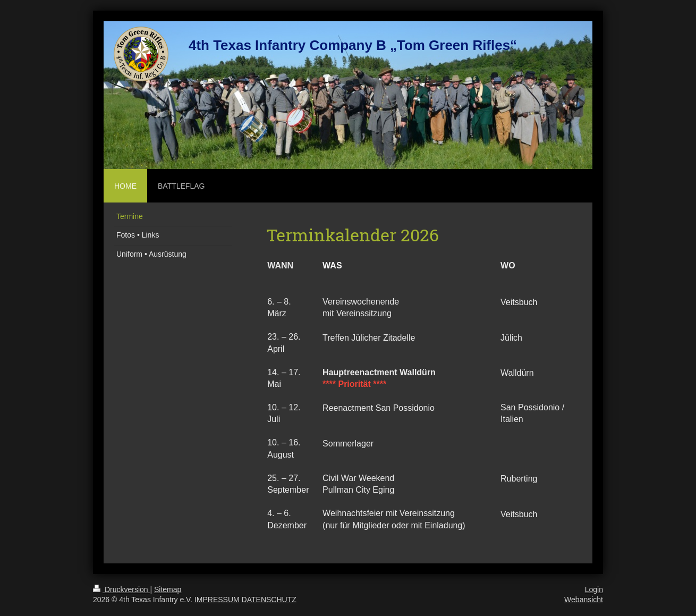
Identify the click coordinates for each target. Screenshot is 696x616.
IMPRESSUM (217, 600)
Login (594, 589)
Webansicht (584, 600)
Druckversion (121, 589)
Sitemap (168, 589)
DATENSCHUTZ (269, 600)
